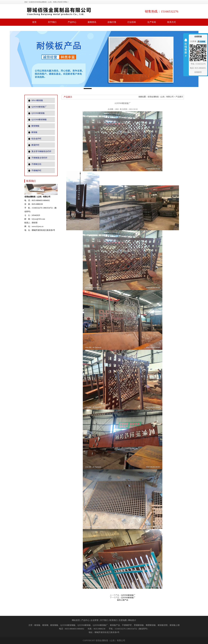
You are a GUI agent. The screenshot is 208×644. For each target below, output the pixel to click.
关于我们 (104, 620)
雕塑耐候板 (151, 625)
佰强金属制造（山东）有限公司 (161, 97)
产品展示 (179, 97)
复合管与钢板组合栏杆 (40, 151)
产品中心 (85, 620)
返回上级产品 (123, 600)
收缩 (186, 49)
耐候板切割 (163, 625)
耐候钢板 (34, 126)
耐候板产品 (115, 625)
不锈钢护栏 (35, 171)
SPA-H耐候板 (36, 100)
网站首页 (76, 620)
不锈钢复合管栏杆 (38, 158)
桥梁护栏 (34, 145)
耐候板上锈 (175, 625)
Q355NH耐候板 (37, 113)
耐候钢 (45, 625)
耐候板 (33, 132)
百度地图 (123, 620)
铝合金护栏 (35, 139)
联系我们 (113, 620)
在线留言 (198, 72)
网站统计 (132, 620)
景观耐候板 (139, 625)
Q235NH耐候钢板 (38, 120)
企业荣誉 (95, 620)
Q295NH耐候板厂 (38, 107)
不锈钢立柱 (35, 164)
